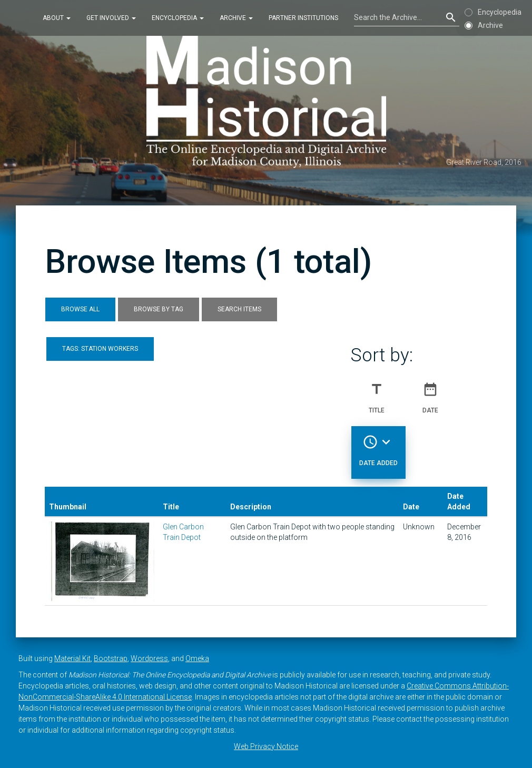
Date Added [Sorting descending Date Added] (378, 446)
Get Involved (111, 18)
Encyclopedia (178, 18)
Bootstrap (111, 658)
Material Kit (72, 658)
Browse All (80, 309)
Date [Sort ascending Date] (430, 393)
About (57, 18)
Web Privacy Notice (266, 746)
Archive (236, 18)
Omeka (197, 658)
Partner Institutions (303, 18)
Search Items (239, 309)
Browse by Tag (159, 309)
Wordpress (149, 658)
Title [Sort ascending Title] (377, 393)
